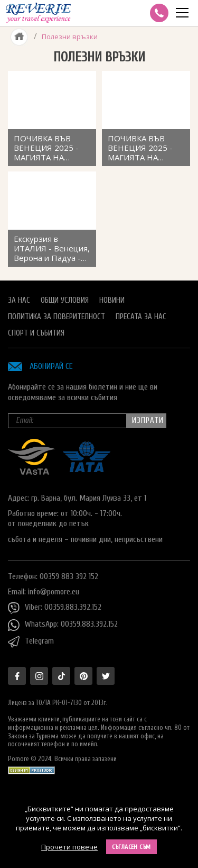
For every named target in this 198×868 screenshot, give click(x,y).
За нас (19, 300)
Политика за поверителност (56, 317)
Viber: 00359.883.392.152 (55, 608)
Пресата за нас (141, 317)
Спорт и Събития (36, 333)
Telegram (31, 642)
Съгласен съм (131, 847)
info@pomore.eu (54, 592)
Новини (112, 300)
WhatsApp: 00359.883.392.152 (63, 625)
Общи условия (65, 300)
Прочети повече (69, 847)
